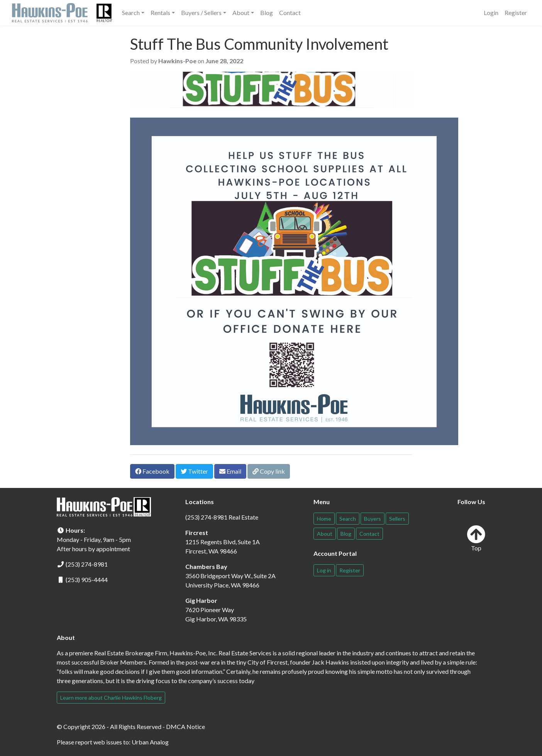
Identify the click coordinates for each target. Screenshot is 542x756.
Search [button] (131, 13)
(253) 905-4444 (87, 580)
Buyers (373, 519)
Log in (324, 570)
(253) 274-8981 (87, 564)
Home (324, 519)
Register (516, 13)
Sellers (397, 519)
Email (230, 471)
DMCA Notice (185, 726)
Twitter (194, 471)
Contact (290, 13)
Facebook (152, 471)
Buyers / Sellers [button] (201, 13)
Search (348, 519)
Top (476, 538)
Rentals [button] (160, 13)
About (325, 534)
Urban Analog (150, 742)
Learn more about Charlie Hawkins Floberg (111, 698)
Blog (267, 13)
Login (491, 13)
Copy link (269, 471)
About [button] (241, 13)
